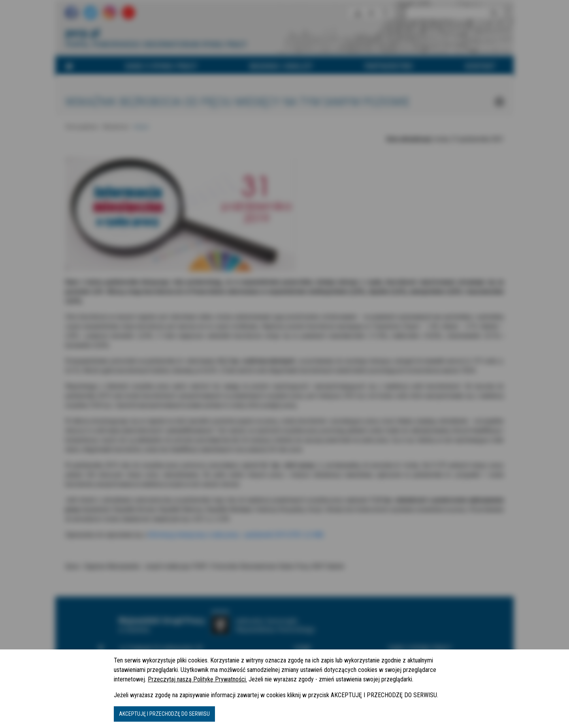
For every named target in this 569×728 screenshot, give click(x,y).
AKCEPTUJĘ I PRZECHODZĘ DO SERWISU (164, 714)
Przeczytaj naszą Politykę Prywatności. (197, 679)
